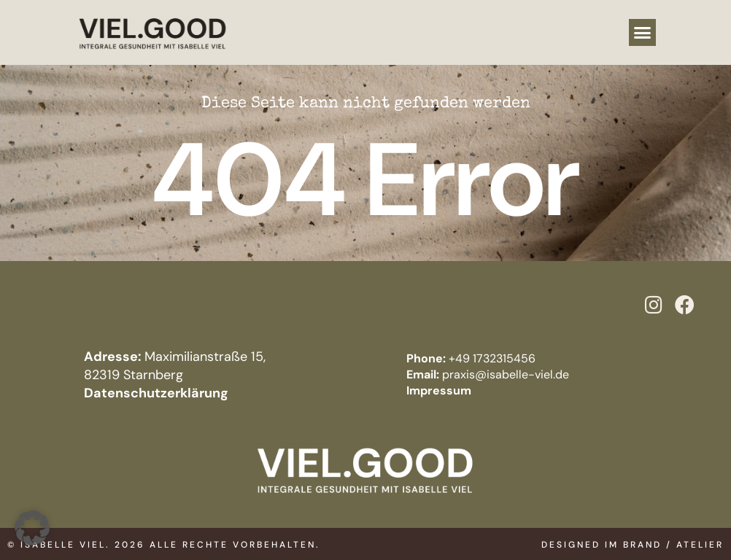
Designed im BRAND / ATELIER (633, 545)
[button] (643, 33)
